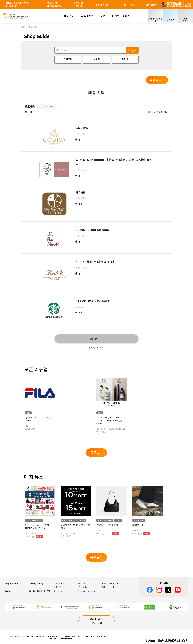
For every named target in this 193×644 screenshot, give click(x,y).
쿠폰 (103, 16)
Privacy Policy (36, 583)
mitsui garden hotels (97, 636)
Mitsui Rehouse (72, 636)
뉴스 (139, 16)
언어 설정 (151, 5)
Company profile (87, 591)
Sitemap (58, 591)
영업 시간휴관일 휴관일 (54, 4)
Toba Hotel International (60, 639)
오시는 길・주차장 (78, 4)
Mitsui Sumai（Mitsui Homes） (43, 636)
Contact (9, 591)
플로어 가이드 (102, 5)
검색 (134, 50)
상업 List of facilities (97, 621)
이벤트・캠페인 (121, 16)
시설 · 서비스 (128, 5)
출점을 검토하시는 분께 (40, 591)
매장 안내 (69, 16)
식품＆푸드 (87, 16)
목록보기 (96, 453)
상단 (23, 27)
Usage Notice (11, 583)
